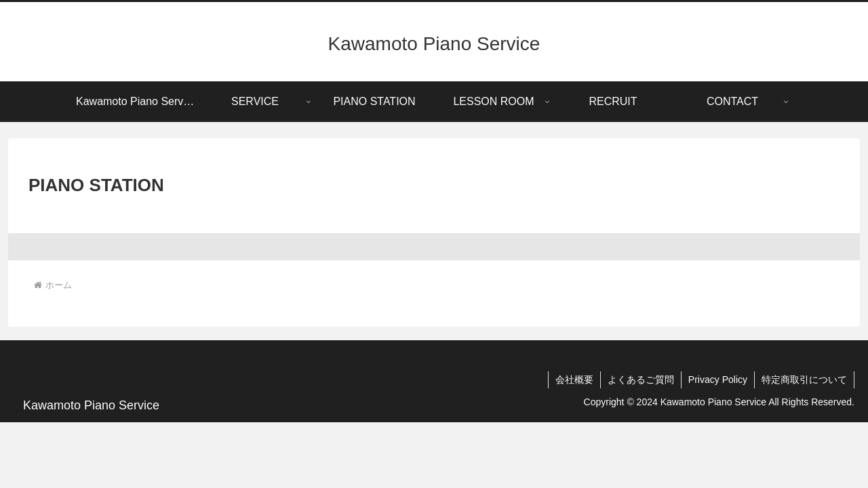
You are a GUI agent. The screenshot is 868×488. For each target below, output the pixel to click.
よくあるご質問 (641, 380)
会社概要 (574, 380)
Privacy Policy (718, 380)
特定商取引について (804, 380)
